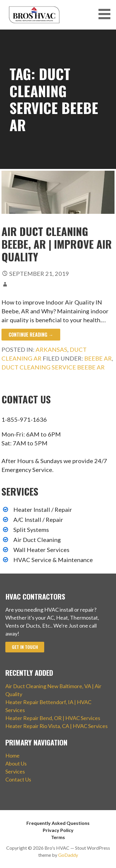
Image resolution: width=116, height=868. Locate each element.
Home (12, 755)
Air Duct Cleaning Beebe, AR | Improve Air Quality (57, 244)
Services (15, 771)
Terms (58, 837)
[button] (107, 14)
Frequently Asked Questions (58, 823)
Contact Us (18, 779)
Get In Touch (25, 647)
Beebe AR (98, 358)
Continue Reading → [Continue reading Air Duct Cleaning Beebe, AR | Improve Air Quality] (31, 335)
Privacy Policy (58, 830)
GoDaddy (68, 855)
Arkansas (51, 349)
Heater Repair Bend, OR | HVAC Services (53, 718)
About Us (16, 763)
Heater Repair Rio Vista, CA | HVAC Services (57, 726)
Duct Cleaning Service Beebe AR (53, 367)
